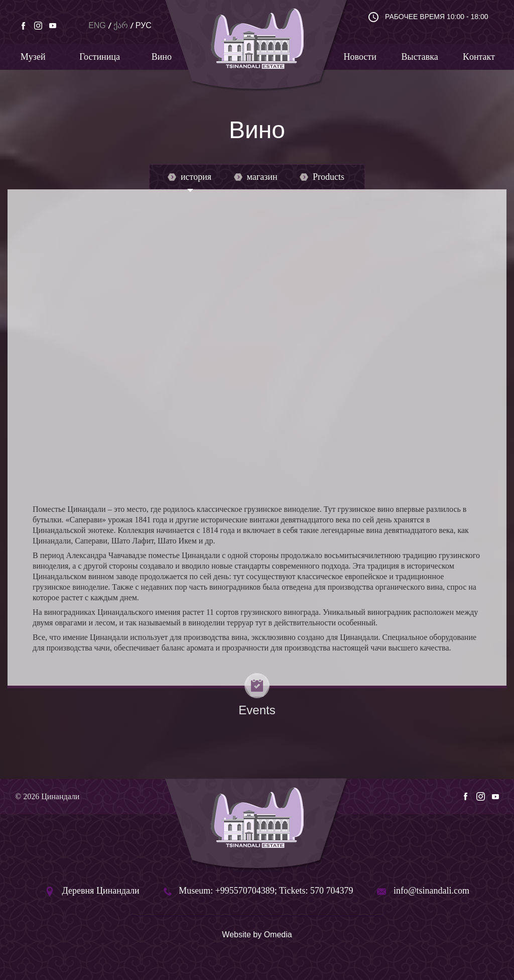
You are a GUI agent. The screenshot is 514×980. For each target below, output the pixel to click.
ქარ (121, 25)
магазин (256, 177)
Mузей (33, 57)
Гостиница (100, 57)
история (189, 177)
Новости (360, 57)
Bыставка (420, 57)
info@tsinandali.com (431, 891)
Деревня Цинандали (101, 891)
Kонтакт (479, 57)
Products (322, 177)
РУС (144, 25)
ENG (97, 25)
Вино (162, 57)
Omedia (278, 935)
